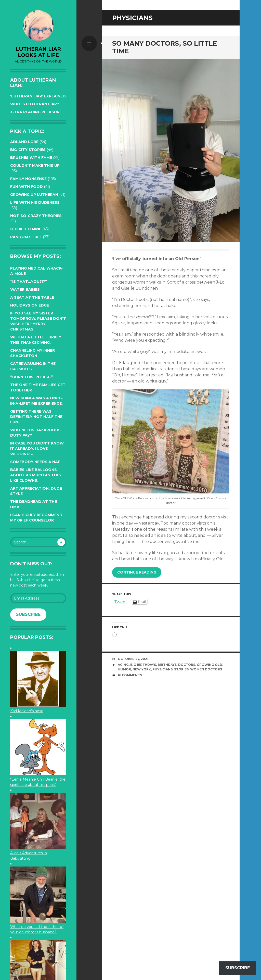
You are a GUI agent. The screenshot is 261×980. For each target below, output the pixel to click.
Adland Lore (24, 142)
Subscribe (28, 614)
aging (123, 665)
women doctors (206, 669)
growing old (210, 665)
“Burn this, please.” (32, 377)
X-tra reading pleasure (36, 112)
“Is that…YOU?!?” (29, 282)
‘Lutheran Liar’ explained (38, 96)
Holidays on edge (30, 305)
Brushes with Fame (31, 158)
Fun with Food (27, 187)
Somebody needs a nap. (36, 462)
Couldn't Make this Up (35, 166)
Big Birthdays (143, 665)
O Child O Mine (26, 229)
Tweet (121, 602)
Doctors (187, 665)
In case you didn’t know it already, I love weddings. (37, 449)
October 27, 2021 (133, 659)
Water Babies (25, 289)
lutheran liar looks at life (38, 52)
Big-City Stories (28, 150)
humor (124, 669)
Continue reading (137, 572)
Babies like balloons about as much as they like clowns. (36, 475)
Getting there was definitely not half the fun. (36, 417)
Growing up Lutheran (34, 195)
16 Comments (130, 675)
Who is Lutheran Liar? (35, 104)
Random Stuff (26, 237)
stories (181, 669)
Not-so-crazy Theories (36, 216)
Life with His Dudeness (35, 202)
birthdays (167, 665)
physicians (162, 669)
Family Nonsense (28, 179)
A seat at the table (32, 297)
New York (142, 669)
